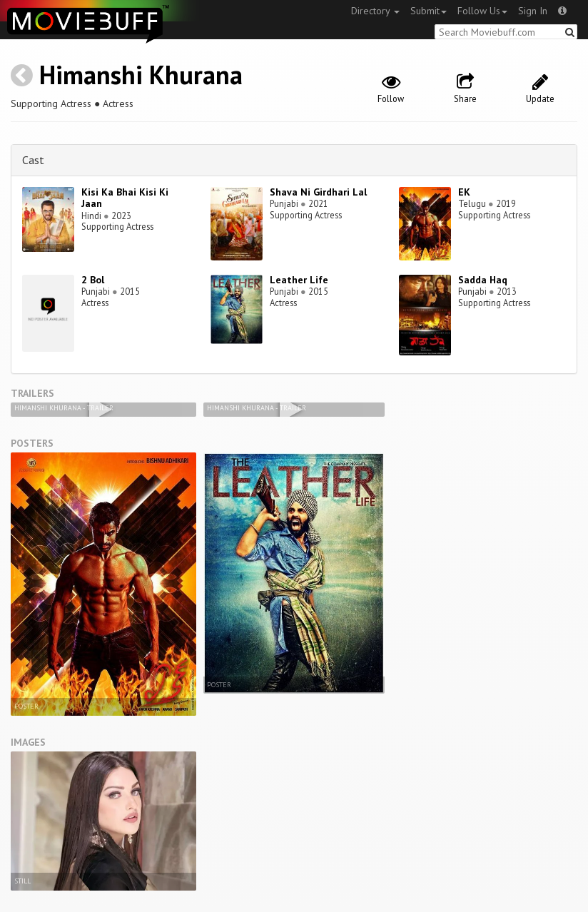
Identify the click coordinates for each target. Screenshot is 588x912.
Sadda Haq (483, 280)
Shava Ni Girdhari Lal (318, 192)
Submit (429, 11)
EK (464, 192)
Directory (375, 11)
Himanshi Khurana (141, 75)
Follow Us (482, 11)
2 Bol (93, 280)
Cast (33, 160)
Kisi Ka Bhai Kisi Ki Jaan (125, 198)
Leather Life (299, 280)
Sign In (533, 11)
